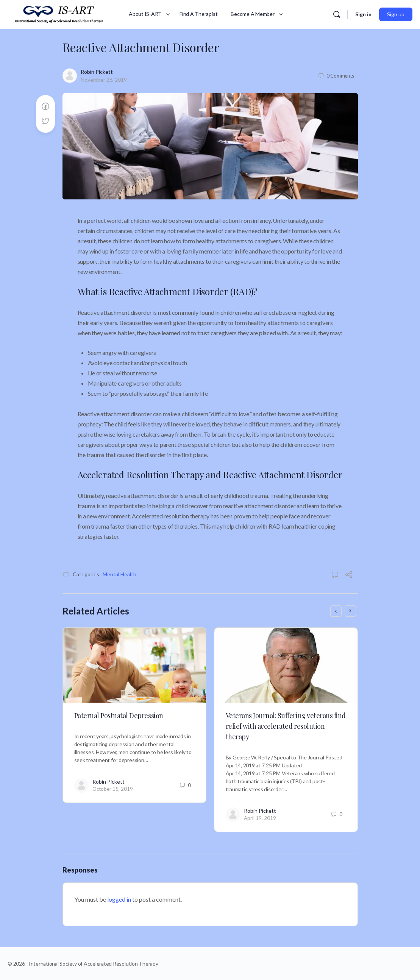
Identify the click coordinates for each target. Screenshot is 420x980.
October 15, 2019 (113, 789)
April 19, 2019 (260, 818)
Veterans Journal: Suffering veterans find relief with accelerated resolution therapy (286, 726)
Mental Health (119, 574)
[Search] (337, 14)
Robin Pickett (97, 72)
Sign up (396, 14)
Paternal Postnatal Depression (119, 716)
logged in (119, 899)
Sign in (363, 14)
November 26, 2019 (104, 80)
